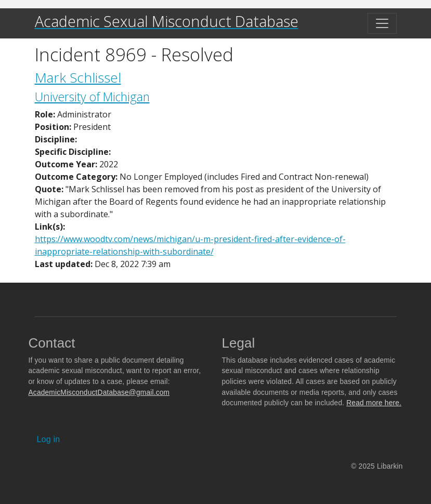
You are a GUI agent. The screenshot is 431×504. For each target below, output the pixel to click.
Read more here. (374, 403)
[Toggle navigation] (382, 23)
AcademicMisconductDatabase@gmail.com (99, 393)
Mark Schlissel (78, 77)
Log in (49, 439)
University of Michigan (92, 97)
